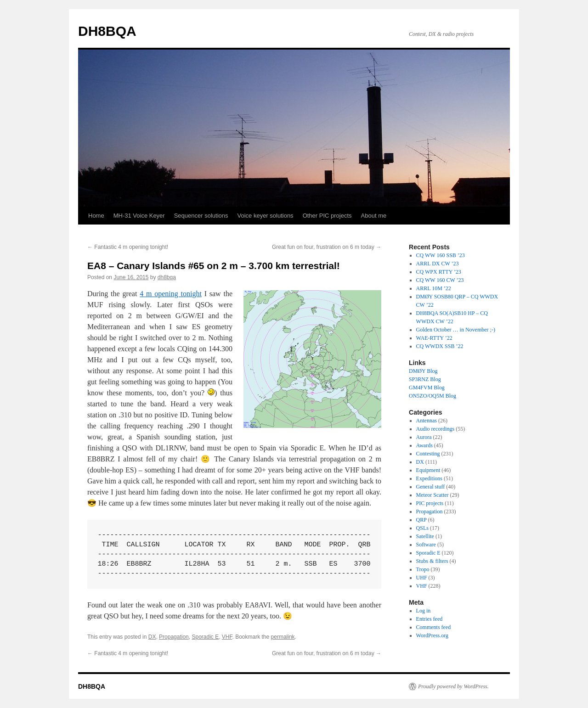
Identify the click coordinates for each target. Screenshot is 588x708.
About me (374, 216)
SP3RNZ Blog (425, 379)
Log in (424, 611)
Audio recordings (435, 429)
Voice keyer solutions (266, 216)
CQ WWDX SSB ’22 (440, 346)
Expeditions (429, 478)
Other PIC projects (327, 216)
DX (152, 637)
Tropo (423, 569)
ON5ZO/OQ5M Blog (433, 396)
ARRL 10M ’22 (434, 288)
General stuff (431, 487)
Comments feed (434, 627)
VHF (227, 637)
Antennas (427, 421)
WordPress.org (432, 635)
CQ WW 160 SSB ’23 (441, 255)
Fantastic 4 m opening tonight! (128, 247)
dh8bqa (167, 277)
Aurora (424, 437)
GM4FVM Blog (427, 388)
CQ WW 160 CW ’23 (440, 280)
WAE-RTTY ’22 (434, 338)
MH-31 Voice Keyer (139, 216)
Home (96, 216)
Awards (424, 445)
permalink (283, 637)
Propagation (174, 637)
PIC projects (430, 503)
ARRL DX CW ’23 (438, 264)
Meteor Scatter (433, 495)
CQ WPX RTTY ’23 (439, 272)
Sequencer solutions (201, 216)
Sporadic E (205, 637)
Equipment (428, 470)
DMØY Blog (423, 371)
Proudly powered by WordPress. (453, 686)
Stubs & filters (432, 561)
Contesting (428, 454)
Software (426, 545)
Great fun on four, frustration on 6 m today (327, 247)
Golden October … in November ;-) (456, 330)
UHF (422, 578)
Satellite (425, 536)
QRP (421, 520)
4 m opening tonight (171, 294)
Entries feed (430, 619)
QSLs (422, 528)
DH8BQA (107, 31)
